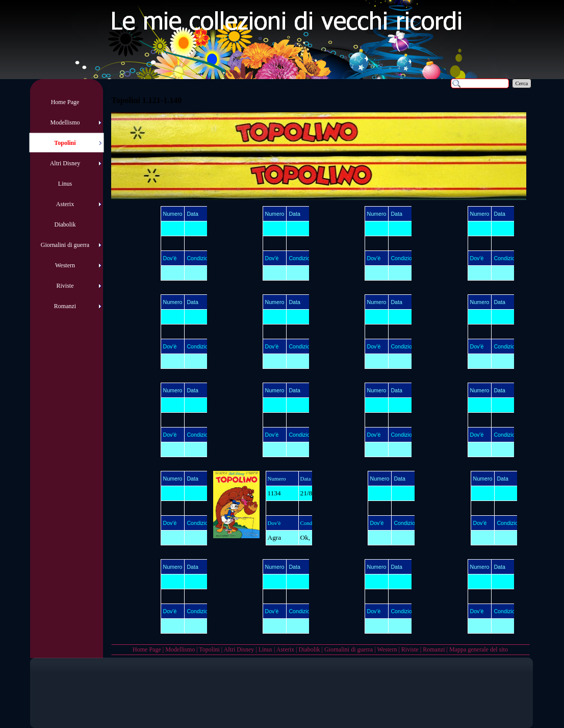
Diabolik (309, 649)
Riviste (410, 649)
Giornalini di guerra (349, 649)
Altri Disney (239, 649)
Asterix (285, 649)
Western (387, 649)
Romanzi (434, 649)
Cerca (522, 83)
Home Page (147, 649)
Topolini (209, 649)
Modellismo (180, 649)
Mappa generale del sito (479, 649)
